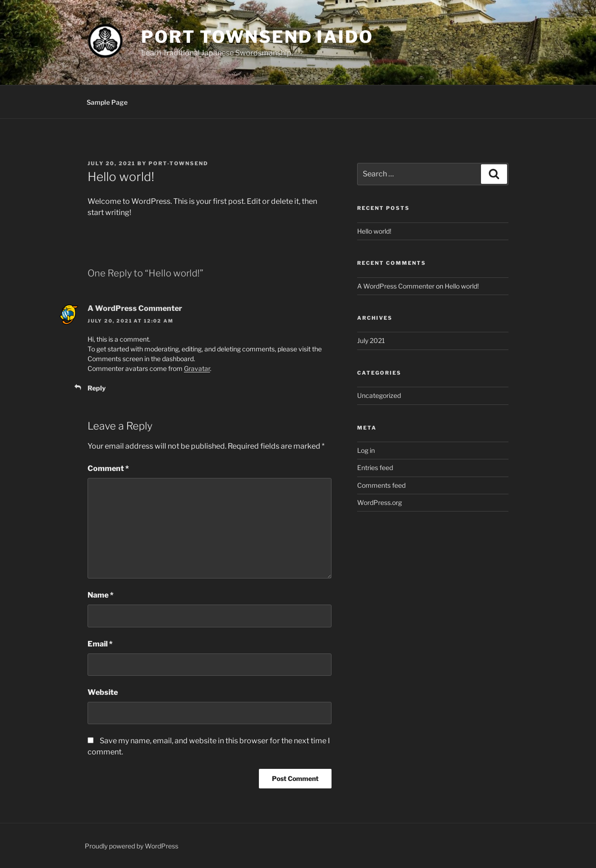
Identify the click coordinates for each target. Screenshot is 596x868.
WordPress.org (379, 502)
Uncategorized (379, 395)
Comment (108, 468)
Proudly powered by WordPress (132, 846)
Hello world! (374, 231)
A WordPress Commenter (135, 308)
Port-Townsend (178, 163)
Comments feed (381, 485)
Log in (366, 450)
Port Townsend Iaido (257, 37)
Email (100, 644)
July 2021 (371, 340)
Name (101, 595)
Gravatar (197, 368)
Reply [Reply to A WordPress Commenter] (97, 388)
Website (103, 692)
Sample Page (107, 102)
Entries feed (375, 468)
